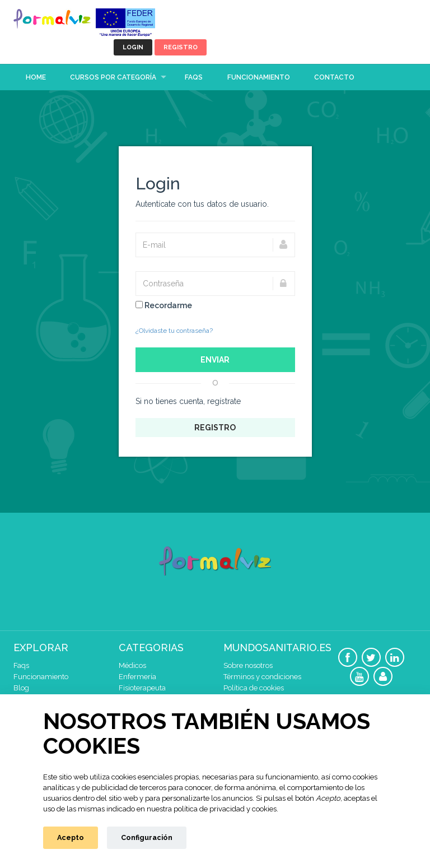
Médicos (132, 665)
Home (36, 77)
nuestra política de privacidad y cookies (212, 809)
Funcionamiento (259, 77)
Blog (21, 688)
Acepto (71, 837)
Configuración (147, 837)
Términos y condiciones (262, 677)
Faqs (194, 77)
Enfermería (137, 677)
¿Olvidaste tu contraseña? (174, 331)
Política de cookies (254, 688)
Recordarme (164, 305)
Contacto (334, 77)
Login (133, 47)
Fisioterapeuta (142, 688)
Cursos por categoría (113, 77)
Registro (181, 47)
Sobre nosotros (248, 665)
